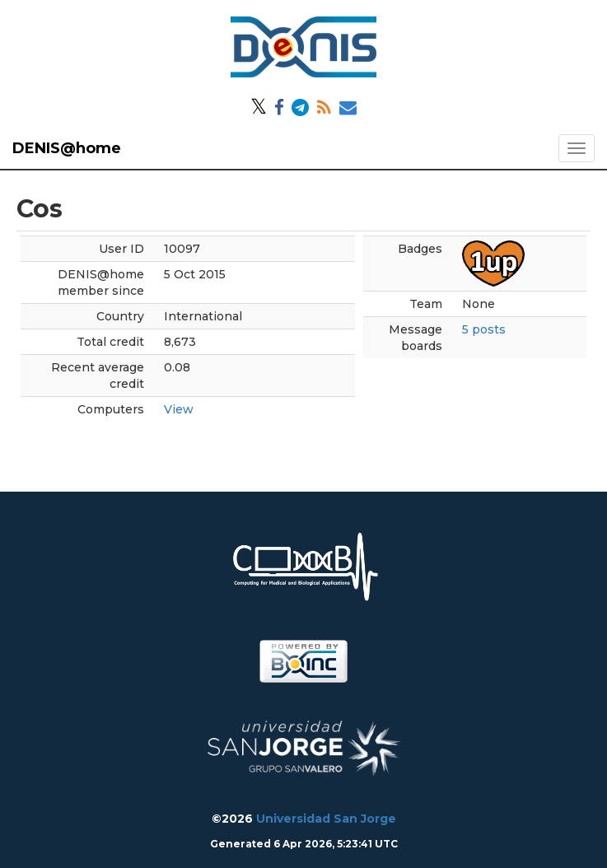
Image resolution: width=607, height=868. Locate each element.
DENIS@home (67, 148)
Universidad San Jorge (326, 819)
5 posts (484, 329)
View (179, 409)
